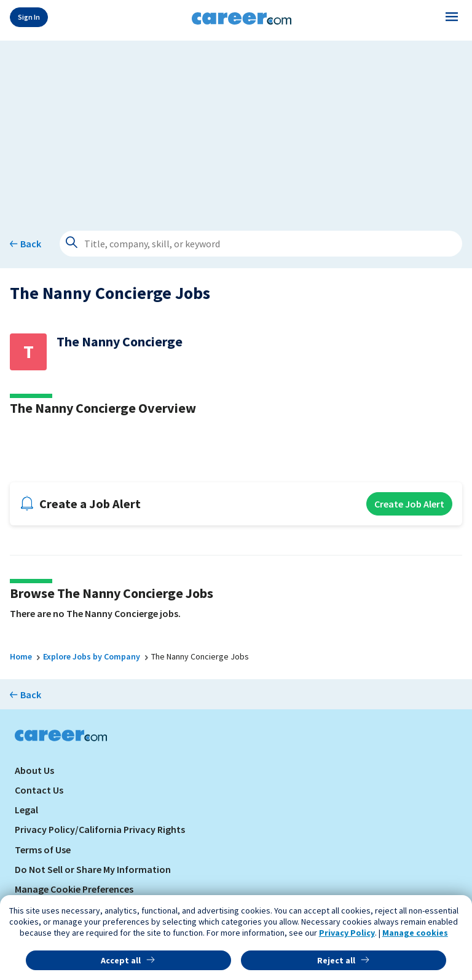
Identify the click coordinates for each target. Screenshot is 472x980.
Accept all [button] (121, 960)
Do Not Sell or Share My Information (93, 869)
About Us (34, 770)
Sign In (29, 17)
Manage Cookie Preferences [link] (74, 889)
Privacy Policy (347, 933)
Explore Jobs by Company (92, 656)
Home (21, 656)
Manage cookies (415, 933)
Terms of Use (43, 850)
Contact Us (39, 790)
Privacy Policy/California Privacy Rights (100, 829)
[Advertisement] (236, 127)
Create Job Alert (409, 504)
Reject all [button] (336, 960)
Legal (26, 810)
